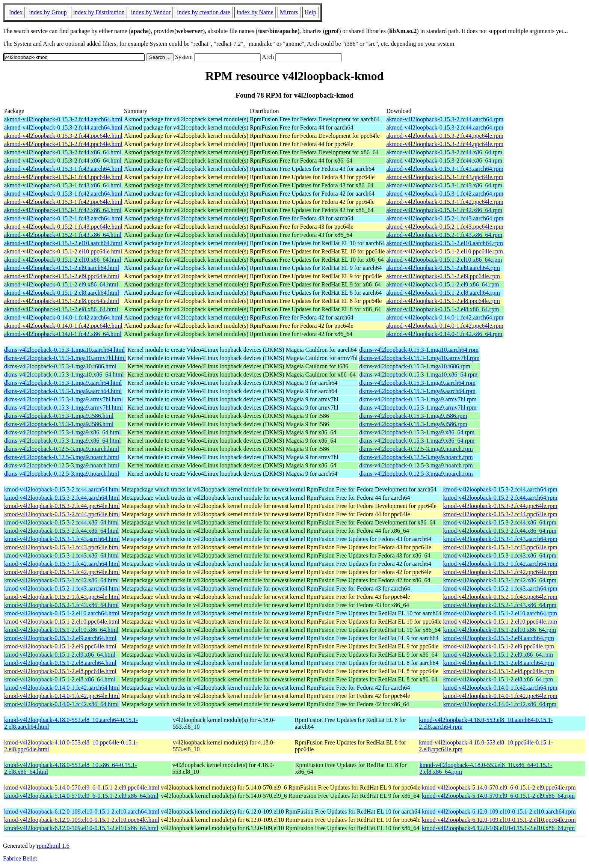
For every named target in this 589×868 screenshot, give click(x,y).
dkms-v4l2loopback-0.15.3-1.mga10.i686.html (60, 366)
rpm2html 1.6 (53, 846)
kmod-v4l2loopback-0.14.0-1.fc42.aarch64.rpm (500, 688)
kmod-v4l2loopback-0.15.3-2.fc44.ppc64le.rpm (500, 506)
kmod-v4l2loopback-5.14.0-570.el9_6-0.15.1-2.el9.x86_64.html (81, 796)
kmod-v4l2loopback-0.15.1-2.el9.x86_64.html (60, 655)
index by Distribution (99, 12)
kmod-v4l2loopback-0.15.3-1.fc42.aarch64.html (62, 564)
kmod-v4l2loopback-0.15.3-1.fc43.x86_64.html (61, 555)
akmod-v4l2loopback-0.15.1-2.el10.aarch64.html (63, 243)
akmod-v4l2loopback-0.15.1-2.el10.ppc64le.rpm (445, 251)
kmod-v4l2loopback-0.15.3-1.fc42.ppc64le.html (62, 572)
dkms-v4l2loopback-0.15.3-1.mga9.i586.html (59, 416)
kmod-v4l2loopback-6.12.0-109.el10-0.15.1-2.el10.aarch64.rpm (499, 811)
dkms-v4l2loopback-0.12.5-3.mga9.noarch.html (62, 449)
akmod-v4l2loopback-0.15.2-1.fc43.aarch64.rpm (445, 218)
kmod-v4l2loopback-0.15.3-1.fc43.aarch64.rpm (500, 539)
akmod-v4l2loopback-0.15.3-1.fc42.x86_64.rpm (444, 210)
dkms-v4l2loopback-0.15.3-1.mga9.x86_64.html (63, 432)
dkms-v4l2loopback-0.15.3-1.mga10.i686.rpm (415, 366)
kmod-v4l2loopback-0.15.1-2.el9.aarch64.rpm (498, 638)
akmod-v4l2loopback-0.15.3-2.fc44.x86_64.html (63, 152)
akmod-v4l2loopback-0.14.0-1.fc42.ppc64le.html (63, 326)
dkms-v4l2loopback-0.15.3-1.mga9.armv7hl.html (63, 399)
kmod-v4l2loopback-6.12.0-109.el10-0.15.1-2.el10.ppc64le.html (82, 820)
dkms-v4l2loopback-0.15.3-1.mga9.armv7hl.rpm (418, 399)
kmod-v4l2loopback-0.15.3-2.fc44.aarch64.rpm (500, 489)
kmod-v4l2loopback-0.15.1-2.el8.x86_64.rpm (498, 679)
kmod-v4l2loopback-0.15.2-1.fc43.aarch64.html (62, 588)
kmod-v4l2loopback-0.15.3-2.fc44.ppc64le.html (62, 506)
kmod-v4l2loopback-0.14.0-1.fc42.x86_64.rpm (500, 704)
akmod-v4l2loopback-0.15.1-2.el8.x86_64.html (61, 309)
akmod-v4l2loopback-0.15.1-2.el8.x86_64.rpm (443, 309)
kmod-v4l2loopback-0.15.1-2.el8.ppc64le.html (60, 671)
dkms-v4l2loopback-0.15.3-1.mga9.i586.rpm (413, 416)
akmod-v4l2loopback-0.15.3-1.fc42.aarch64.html (63, 194)
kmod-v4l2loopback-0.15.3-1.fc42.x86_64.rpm (500, 580)
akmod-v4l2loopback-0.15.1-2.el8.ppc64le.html (62, 301)
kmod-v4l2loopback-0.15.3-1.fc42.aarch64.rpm (500, 564)
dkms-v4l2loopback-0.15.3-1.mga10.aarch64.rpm (419, 350)
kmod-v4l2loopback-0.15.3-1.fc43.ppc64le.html (62, 547)
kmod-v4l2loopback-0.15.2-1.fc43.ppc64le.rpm (500, 597)
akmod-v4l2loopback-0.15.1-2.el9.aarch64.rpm (443, 268)
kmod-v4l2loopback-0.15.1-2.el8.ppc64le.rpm (498, 671)
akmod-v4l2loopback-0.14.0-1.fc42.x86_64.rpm (444, 334)
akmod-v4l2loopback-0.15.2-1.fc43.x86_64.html (63, 235)
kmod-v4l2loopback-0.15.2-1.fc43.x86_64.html (61, 605)
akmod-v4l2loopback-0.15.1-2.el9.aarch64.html (62, 268)
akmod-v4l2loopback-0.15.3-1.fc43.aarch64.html (63, 169)
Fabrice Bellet (20, 858)
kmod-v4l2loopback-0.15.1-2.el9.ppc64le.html (60, 646)
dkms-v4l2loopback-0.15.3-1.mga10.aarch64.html (64, 350)
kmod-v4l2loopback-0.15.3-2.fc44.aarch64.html (62, 489)
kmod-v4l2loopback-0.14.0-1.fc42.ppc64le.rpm (500, 696)
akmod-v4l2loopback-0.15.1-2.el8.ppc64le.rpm (443, 301)
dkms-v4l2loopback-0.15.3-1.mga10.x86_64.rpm (418, 374)
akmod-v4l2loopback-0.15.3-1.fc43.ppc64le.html (63, 177)
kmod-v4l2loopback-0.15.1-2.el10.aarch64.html (62, 613)
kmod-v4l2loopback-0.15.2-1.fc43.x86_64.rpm (500, 605)
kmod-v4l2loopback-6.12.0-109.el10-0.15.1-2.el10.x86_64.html (81, 828)
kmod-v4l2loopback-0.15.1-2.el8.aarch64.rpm (498, 663)
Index (16, 12)
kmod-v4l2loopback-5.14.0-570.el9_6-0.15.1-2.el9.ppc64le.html (82, 787)
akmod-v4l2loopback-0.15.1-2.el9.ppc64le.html (62, 276)
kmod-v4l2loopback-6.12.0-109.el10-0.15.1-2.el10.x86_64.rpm (498, 828)
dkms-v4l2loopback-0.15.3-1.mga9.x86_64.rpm (417, 432)
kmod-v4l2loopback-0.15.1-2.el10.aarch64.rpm (500, 613)
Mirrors (289, 12)
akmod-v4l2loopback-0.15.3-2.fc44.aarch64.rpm (445, 119)
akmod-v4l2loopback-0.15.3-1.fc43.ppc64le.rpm (445, 177)
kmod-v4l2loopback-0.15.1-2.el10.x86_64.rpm (499, 630)
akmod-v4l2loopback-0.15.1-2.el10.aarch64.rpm (445, 243)
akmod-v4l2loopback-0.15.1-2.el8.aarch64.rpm (443, 293)
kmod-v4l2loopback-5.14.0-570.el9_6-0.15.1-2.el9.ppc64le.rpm (499, 787)
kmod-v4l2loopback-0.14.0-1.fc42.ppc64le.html (62, 696)
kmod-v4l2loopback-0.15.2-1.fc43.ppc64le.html (62, 597)
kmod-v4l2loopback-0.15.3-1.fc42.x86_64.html (61, 580)
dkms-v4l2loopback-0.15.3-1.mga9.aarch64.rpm (417, 383)
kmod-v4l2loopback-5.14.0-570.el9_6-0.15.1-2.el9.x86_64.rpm (498, 796)
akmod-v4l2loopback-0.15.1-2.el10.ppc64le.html (63, 251)
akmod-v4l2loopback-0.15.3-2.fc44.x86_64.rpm (444, 152)
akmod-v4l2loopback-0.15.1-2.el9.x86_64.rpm (443, 284)
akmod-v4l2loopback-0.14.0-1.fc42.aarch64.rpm (445, 317)
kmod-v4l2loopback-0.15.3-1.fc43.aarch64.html (62, 539)
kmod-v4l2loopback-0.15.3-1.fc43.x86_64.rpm (500, 555)
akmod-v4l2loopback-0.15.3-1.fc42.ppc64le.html (63, 202)
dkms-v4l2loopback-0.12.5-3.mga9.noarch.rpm (416, 449)
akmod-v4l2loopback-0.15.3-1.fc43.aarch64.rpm (445, 169)
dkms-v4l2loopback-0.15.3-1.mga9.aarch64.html (63, 383)
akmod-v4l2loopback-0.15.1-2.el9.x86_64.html (61, 284)
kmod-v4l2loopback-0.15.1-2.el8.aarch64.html (60, 663)
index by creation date (204, 12)
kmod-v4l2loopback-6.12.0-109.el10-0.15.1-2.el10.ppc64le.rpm (499, 820)
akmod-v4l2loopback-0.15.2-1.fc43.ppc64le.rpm (445, 227)
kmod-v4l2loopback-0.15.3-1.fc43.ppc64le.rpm (500, 547)
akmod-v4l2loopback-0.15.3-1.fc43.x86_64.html (63, 185)
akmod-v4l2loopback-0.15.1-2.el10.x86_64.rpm (444, 260)
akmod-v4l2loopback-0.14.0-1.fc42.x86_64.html (63, 334)
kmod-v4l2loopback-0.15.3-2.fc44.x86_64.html (61, 522)
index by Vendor (151, 12)
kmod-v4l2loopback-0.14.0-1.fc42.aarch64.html (62, 688)
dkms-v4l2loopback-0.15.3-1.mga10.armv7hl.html (65, 358)
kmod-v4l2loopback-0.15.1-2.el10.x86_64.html (61, 630)
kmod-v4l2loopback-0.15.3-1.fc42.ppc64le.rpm (500, 572)
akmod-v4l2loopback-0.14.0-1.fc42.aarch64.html (63, 317)
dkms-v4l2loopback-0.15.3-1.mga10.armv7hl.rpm (419, 358)
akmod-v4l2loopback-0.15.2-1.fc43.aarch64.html (63, 218)
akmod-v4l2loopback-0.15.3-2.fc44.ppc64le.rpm (445, 136)
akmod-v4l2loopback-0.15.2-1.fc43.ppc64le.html (63, 227)
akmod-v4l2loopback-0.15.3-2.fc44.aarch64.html (63, 119)
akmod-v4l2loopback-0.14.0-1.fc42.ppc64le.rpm (445, 326)
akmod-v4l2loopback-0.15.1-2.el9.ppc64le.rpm (443, 276)
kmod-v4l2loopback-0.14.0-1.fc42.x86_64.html (61, 704)
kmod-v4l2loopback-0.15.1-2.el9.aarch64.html (60, 638)
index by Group (48, 12)
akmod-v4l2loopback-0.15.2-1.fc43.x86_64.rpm (444, 235)
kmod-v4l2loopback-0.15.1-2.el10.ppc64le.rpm (500, 622)
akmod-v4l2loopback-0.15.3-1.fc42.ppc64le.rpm (445, 202)
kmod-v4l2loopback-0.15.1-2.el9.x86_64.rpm (498, 655)
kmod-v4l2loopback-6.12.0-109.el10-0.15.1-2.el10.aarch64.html (82, 811)
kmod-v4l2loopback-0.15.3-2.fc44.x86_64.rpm (500, 522)
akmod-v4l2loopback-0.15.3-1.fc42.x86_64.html (63, 210)
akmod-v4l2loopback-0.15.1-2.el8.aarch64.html (62, 293)
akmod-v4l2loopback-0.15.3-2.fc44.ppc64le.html (63, 136)
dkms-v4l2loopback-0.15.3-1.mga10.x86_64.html (64, 374)
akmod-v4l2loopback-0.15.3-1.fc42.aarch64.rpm (445, 194)
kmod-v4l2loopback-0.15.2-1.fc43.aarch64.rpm (500, 588)
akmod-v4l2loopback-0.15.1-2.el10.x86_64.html (63, 260)
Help (310, 12)
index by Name (255, 12)
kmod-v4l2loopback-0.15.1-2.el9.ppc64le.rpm (498, 646)
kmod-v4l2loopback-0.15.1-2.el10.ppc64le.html (62, 622)
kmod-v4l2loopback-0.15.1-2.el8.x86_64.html (60, 679)
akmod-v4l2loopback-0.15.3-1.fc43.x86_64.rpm (444, 185)
